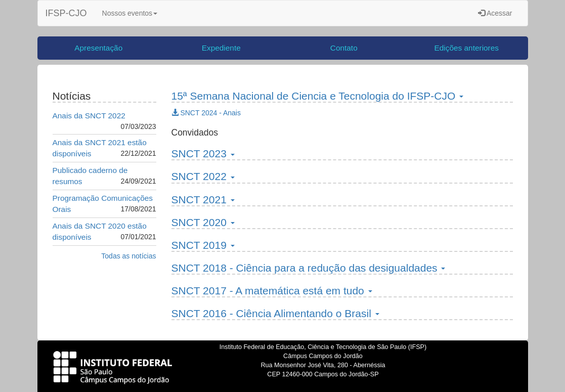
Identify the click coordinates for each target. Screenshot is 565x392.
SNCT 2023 (203, 154)
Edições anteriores (467, 48)
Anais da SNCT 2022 (89, 116)
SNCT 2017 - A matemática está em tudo (272, 291)
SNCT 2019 (203, 245)
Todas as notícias (128, 256)
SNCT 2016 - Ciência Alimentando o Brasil (275, 313)
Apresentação (98, 48)
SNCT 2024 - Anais (206, 113)
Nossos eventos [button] (130, 13)
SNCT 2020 (203, 222)
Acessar (495, 13)
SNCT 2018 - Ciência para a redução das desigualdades (309, 268)
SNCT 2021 (203, 200)
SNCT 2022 (203, 176)
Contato (344, 48)
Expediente (221, 48)
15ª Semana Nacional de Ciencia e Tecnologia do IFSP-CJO (318, 96)
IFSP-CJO (66, 13)
